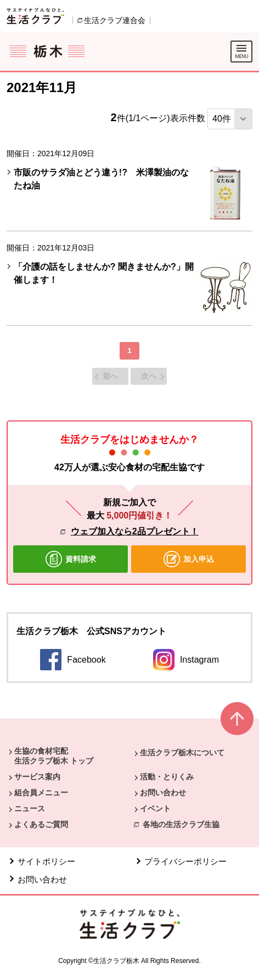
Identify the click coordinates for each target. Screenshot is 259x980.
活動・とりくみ (167, 777)
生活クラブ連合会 (115, 20)
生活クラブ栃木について (182, 753)
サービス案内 (37, 777)
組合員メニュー (41, 793)
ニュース (30, 808)
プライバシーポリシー (185, 861)
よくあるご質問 (41, 824)
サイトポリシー (46, 861)
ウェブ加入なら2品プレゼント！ (135, 531)
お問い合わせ (163, 793)
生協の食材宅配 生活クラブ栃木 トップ (54, 756)
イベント (155, 808)
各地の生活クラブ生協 (181, 824)
